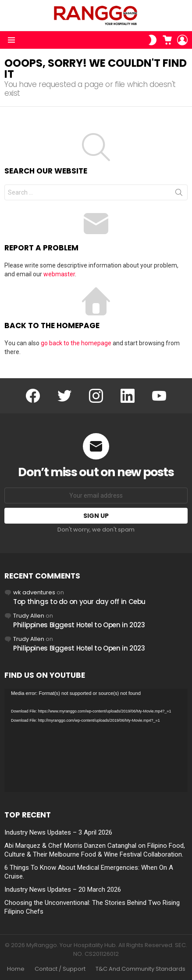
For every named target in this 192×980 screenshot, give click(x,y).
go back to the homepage (76, 343)
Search (179, 194)
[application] (96, 740)
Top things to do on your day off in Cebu (79, 602)
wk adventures (34, 592)
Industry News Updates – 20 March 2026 (63, 890)
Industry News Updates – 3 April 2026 (58, 832)
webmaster (59, 274)
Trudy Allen (29, 616)
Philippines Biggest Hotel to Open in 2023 (79, 625)
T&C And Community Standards (140, 969)
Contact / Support (60, 969)
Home (16, 969)
